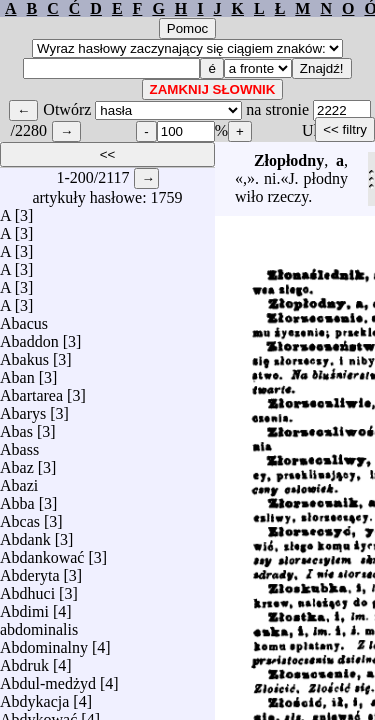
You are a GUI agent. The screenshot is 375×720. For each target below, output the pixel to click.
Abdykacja (34, 696)
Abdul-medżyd (48, 678)
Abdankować (42, 552)
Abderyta (30, 570)
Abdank (25, 534)
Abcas (20, 516)
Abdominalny (44, 642)
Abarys (23, 408)
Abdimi (24, 606)
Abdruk (24, 660)
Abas (16, 426)
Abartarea (31, 390)
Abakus (24, 354)
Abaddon (29, 336)
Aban (17, 372)
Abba (17, 498)
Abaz (17, 462)
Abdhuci (27, 588)
